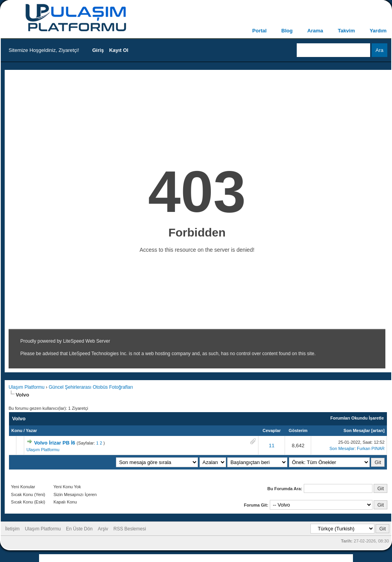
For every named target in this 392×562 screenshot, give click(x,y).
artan (378, 430)
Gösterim (298, 430)
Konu (17, 430)
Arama (315, 31)
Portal (259, 31)
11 (272, 446)
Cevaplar (272, 430)
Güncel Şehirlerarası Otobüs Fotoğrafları (91, 387)
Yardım (378, 31)
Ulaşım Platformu (27, 387)
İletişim (12, 529)
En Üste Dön (79, 529)
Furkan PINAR (371, 448)
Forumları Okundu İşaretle (357, 418)
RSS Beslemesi (129, 529)
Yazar (31, 430)
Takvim (346, 31)
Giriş (98, 50)
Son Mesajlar (357, 430)
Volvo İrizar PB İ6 (54, 443)
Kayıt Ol (118, 50)
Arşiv (103, 529)
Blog (287, 31)
